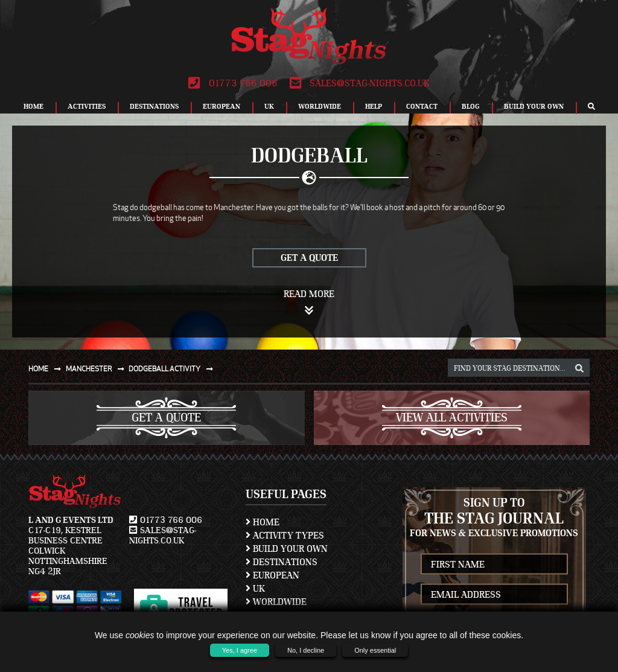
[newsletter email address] (495, 594)
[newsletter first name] (495, 564)
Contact (422, 106)
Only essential (375, 650)
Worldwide (320, 106)
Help (374, 106)
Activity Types (285, 536)
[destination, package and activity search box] (519, 368)
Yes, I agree (240, 650)
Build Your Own (534, 106)
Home (33, 106)
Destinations (154, 106)
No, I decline (306, 650)
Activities (87, 106)
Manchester (97, 369)
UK (269, 106)
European (221, 106)
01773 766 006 (233, 83)
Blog (471, 106)
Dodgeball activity (173, 369)
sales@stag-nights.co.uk (360, 83)
